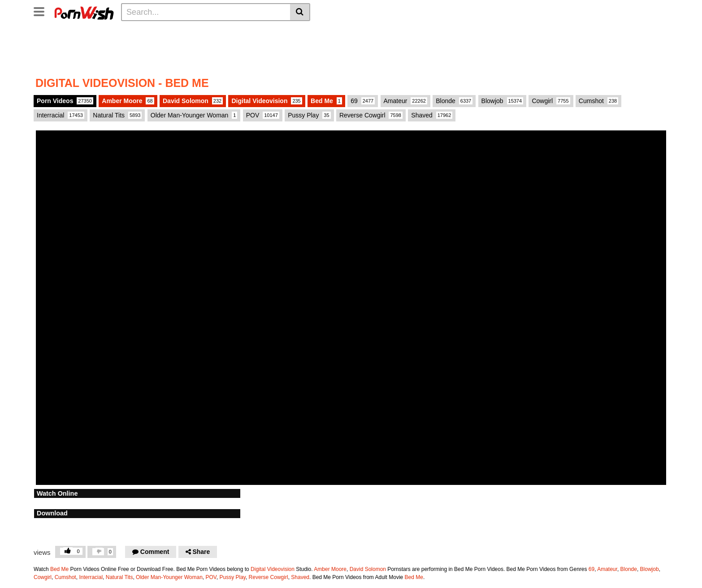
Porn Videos (65, 101)
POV (263, 115)
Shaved (300, 577)
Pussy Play (232, 577)
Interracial (61, 115)
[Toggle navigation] (42, 11)
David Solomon (368, 569)
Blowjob (650, 569)
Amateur (607, 569)
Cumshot (598, 101)
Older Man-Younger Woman (169, 577)
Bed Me (59, 569)
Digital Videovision (273, 569)
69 (363, 101)
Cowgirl (551, 101)
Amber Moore (128, 101)
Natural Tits (117, 115)
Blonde (629, 569)
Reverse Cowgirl (269, 577)
